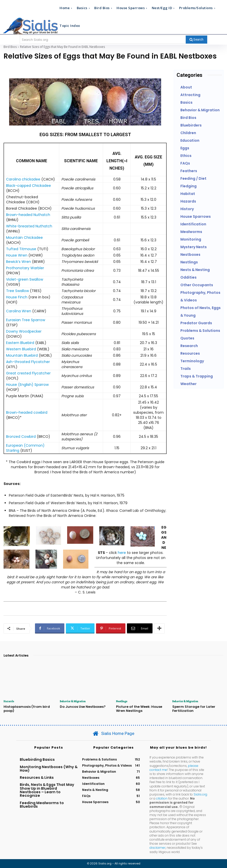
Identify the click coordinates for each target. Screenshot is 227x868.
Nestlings (122, 701)
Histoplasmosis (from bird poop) (27, 709)
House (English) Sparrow (27, 385)
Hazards (9, 701)
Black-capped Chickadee (29, 186)
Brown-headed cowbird (27, 412)
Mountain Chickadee (24, 238)
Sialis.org (200, 794)
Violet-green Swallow (25, 279)
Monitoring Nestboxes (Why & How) (49, 768)
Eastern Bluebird (21, 343)
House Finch (17, 297)
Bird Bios (10, 47)
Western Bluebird (21, 349)
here (122, 553)
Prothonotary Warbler (25, 268)
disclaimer (157, 848)
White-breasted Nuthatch (29, 226)
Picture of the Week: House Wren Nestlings (139, 709)
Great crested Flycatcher (28, 373)
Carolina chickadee (23, 179)
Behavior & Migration (73, 701)
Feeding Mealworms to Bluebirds (42, 804)
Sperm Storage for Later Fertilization (194, 709)
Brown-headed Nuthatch (28, 215)
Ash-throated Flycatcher (28, 362)
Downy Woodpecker (24, 331)
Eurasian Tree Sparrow (26, 320)
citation (162, 798)
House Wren (17, 255)
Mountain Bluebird (22, 355)
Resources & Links (37, 777)
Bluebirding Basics (37, 759)
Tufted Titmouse (21, 249)
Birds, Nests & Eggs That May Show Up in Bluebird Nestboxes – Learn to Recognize (47, 790)
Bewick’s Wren (18, 262)
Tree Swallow (17, 291)
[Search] (196, 40)
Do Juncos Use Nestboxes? (83, 707)
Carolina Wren (19, 311)
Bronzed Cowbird (21, 437)
